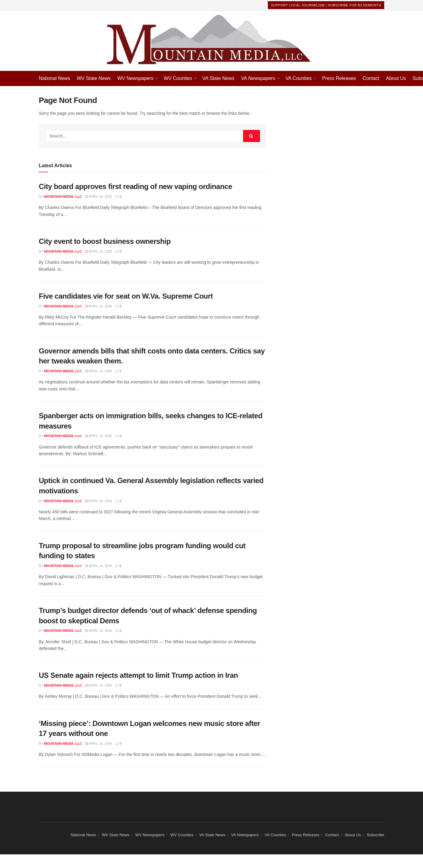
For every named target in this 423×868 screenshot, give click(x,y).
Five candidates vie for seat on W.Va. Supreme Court (126, 296)
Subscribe (375, 835)
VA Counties (299, 78)
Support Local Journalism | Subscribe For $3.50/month (326, 5)
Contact (371, 78)
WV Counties (178, 78)
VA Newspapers (258, 78)
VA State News (218, 78)
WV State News (94, 78)
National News (54, 78)
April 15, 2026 (99, 744)
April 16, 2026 (99, 197)
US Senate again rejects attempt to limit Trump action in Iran (138, 675)
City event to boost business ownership (105, 241)
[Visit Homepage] (211, 41)
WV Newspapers (135, 78)
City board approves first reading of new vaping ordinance (135, 186)
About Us (396, 78)
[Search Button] (251, 136)
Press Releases (339, 78)
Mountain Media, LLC (63, 197)
